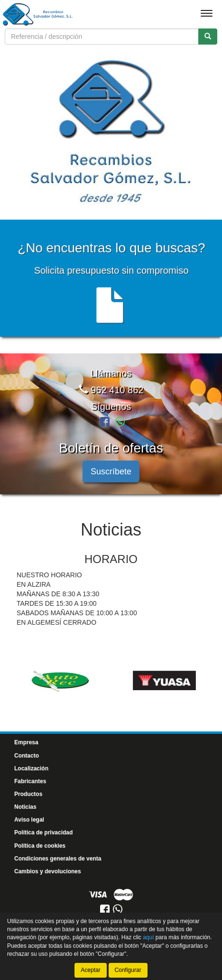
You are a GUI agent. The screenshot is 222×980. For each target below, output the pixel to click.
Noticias (25, 805)
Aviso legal (29, 818)
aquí (148, 937)
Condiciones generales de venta (58, 856)
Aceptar (90, 970)
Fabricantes (30, 779)
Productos (28, 792)
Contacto (27, 753)
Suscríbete (111, 470)
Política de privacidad (43, 831)
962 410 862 (111, 388)
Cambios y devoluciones (48, 869)
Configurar (128, 970)
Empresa (26, 740)
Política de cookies (40, 843)
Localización (31, 766)
